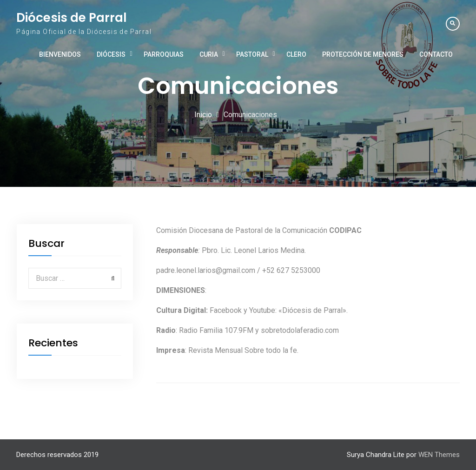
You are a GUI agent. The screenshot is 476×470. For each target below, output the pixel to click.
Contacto (436, 54)
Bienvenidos (60, 54)
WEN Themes (439, 455)
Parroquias (164, 54)
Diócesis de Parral (72, 18)
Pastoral (252, 54)
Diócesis (111, 54)
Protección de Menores (363, 54)
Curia (209, 54)
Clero (296, 54)
